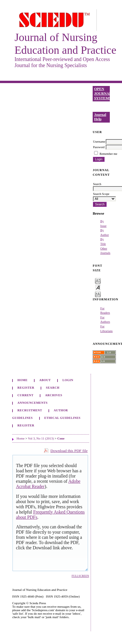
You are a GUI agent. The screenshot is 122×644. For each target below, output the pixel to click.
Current (25, 395)
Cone (61, 438)
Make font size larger (98, 294)
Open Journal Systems (102, 93)
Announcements (33, 403)
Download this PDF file (69, 451)
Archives (54, 395)
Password (99, 147)
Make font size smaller (98, 280)
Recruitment (30, 410)
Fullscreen (80, 576)
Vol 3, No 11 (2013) (41, 438)
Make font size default (98, 287)
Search (53, 388)
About (45, 380)
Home (23, 380)
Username (99, 142)
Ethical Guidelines (63, 418)
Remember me (108, 154)
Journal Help (100, 117)
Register (26, 388)
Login (68, 380)
